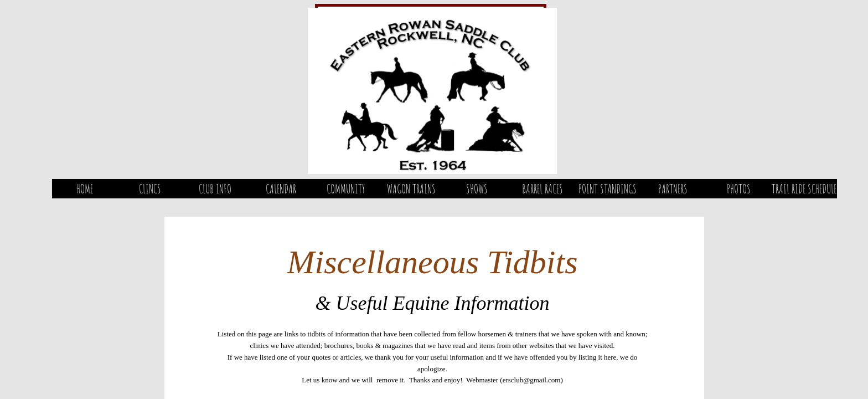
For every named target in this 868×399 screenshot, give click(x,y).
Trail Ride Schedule (804, 189)
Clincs (150, 189)
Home (85, 189)
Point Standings (608, 189)
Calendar (281, 189)
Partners (673, 189)
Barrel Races (542, 189)
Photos (739, 189)
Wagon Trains (411, 189)
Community (346, 189)
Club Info (215, 189)
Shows (477, 189)
